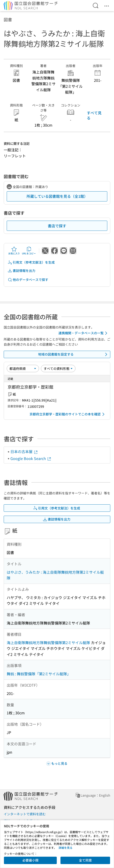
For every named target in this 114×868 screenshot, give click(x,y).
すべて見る (94, 115)
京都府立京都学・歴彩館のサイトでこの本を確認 (68, 414)
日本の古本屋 (24, 451)
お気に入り (14, 251)
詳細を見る (66, 848)
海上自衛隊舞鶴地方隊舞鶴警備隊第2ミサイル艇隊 (48, 643)
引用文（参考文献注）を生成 (31, 262)
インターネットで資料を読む (25, 814)
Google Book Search (31, 458)
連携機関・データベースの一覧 (84, 333)
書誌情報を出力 (21, 271)
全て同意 (85, 860)
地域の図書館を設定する (73, 354)
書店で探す (57, 226)
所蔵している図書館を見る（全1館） (57, 196)
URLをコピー (29, 251)
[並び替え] (23, 369)
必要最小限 (30, 860)
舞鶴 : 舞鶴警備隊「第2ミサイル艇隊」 (39, 674)
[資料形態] (58, 369)
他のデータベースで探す (28, 280)
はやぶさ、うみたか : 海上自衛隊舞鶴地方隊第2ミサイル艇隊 (55, 575)
